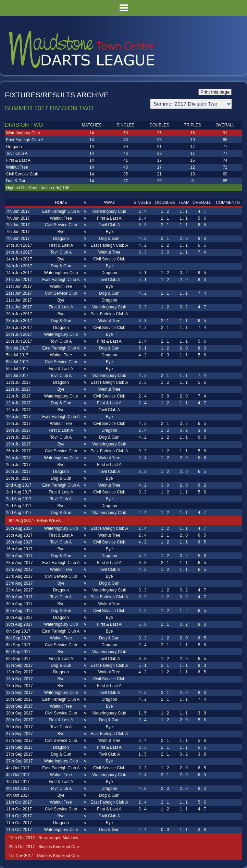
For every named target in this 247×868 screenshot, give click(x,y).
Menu (123, 8)
